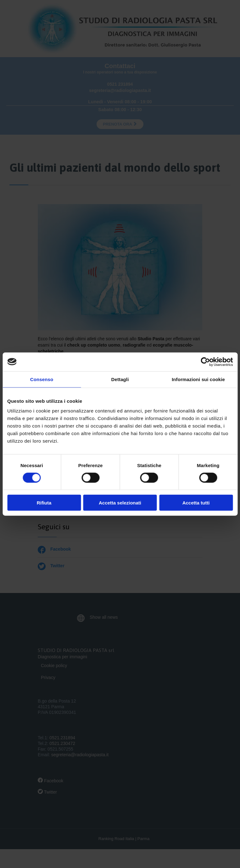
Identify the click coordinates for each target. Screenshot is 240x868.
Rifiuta (44, 503)
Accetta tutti (196, 503)
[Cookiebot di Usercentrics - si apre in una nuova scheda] (205, 362)
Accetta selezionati (120, 503)
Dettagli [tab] (120, 379)
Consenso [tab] (42, 379)
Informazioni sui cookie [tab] (198, 379)
